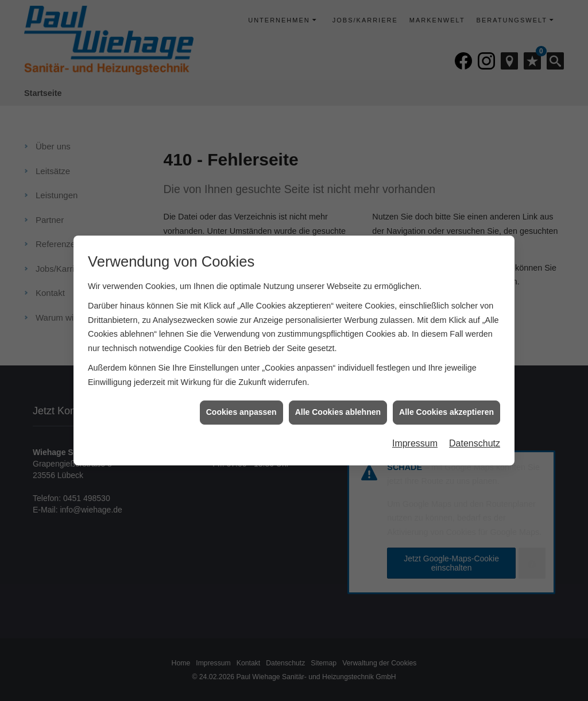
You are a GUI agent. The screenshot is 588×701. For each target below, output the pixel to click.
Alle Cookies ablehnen (338, 409)
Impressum (415, 439)
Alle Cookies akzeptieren (446, 409)
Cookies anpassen (241, 409)
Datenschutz (475, 439)
